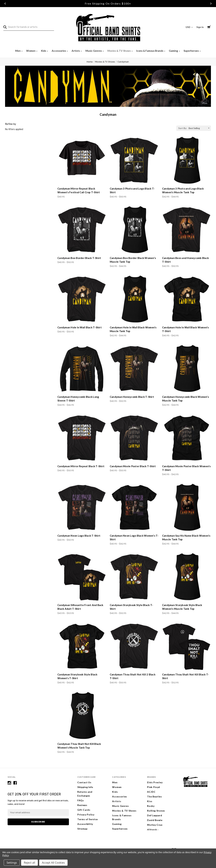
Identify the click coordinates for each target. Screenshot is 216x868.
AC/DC (151, 792)
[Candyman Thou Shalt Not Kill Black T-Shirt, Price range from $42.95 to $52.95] (187, 646)
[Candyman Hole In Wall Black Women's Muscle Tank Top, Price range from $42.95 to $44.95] (134, 299)
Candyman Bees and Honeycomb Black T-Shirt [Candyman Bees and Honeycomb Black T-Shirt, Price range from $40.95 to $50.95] (185, 260)
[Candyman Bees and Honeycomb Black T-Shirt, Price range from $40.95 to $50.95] (187, 230)
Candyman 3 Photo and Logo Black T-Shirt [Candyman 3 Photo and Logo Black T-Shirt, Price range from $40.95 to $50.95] (132, 190)
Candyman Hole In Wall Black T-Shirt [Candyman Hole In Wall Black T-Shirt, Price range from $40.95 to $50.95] (80, 327)
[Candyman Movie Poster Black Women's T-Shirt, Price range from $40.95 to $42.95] (187, 438)
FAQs (81, 800)
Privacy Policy (86, 815)
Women (31, 51)
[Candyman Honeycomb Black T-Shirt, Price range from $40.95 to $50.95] (134, 369)
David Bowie (155, 820)
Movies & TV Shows (119, 51)
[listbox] (199, 128)
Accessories (59, 51)
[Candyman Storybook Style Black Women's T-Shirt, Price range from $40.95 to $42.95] (82, 646)
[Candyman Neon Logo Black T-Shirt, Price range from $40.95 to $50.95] (82, 508)
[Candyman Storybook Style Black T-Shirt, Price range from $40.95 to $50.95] (134, 577)
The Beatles (155, 796)
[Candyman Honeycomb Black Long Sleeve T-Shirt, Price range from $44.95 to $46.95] (82, 369)
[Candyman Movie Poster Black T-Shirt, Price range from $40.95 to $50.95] (134, 438)
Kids (44, 51)
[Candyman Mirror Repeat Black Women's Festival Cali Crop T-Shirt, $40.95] (82, 160)
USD (189, 27)
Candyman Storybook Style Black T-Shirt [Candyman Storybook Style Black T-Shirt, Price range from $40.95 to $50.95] (131, 607)
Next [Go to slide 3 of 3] (211, 4)
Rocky (151, 806)
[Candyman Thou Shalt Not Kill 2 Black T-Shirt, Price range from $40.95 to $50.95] (134, 646)
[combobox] (29, 27)
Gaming (174, 51)
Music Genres (94, 51)
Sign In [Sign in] (200, 27)
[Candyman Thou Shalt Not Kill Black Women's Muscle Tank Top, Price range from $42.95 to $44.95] (82, 716)
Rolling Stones (156, 811)
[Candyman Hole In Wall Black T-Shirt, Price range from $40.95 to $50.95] (82, 299)
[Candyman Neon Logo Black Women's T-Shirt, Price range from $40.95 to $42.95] (134, 508)
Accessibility (85, 824)
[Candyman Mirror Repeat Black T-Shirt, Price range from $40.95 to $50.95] (82, 438)
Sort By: (183, 128)
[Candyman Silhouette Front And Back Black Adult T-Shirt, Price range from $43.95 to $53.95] (82, 577)
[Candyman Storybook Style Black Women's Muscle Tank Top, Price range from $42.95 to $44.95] (187, 577)
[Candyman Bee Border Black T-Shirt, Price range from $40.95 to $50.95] (82, 230)
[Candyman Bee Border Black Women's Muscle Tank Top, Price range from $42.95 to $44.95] (134, 230)
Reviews (82, 805)
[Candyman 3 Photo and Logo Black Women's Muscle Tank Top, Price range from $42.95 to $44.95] (187, 160)
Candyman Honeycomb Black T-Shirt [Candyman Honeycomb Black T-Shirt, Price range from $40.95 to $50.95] (132, 397)
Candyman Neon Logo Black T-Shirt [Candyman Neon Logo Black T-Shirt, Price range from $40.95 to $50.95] (79, 536)
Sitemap (82, 829)
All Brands (152, 830)
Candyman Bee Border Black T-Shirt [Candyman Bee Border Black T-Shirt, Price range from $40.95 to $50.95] (79, 258)
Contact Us (84, 782)
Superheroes (191, 51)
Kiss (150, 801)
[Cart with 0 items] (209, 27)
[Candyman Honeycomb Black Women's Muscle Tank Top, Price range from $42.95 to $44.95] (187, 369)
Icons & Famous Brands (150, 51)
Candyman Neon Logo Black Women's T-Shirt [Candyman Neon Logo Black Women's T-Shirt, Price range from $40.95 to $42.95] (134, 538)
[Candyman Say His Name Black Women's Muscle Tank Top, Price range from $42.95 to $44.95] (187, 508)
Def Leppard (155, 815)
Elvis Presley (155, 782)
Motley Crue (155, 825)
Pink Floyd (154, 787)
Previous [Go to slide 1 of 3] (5, 4)
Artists (76, 51)
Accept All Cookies (53, 863)
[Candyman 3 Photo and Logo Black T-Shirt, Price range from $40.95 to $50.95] (134, 160)
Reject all (29, 863)
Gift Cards (84, 810)
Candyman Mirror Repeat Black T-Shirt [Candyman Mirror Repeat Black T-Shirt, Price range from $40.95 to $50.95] (81, 466)
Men (18, 51)
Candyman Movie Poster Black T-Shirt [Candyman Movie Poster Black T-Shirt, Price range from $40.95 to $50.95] (133, 466)
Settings (12, 863)
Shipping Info (85, 787)
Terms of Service (88, 819)
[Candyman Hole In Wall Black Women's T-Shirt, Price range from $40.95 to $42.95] (187, 299)
